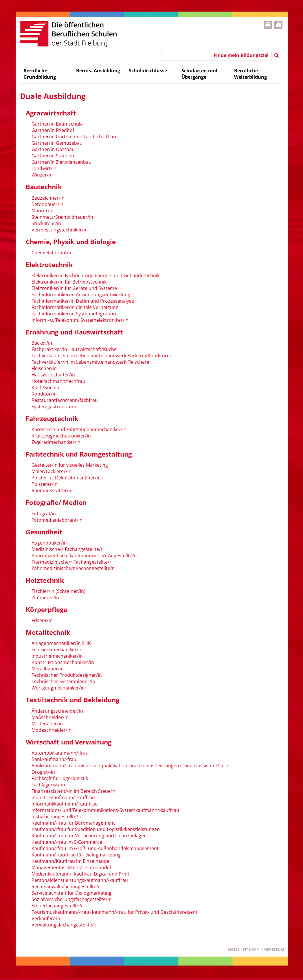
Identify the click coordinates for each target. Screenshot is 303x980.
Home (234, 949)
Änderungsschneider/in (57, 711)
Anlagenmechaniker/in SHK (61, 643)
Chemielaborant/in (52, 253)
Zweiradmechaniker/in (56, 442)
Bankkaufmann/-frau (54, 759)
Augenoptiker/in (49, 543)
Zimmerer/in (45, 597)
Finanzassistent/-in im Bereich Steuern (74, 791)
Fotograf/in (44, 514)
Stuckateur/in (46, 223)
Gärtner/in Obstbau (53, 149)
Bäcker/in (42, 343)
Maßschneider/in (50, 717)
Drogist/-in (43, 772)
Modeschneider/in (52, 730)
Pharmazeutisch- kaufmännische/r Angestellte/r (84, 556)
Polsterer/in (45, 484)
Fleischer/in (44, 368)
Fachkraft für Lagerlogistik (60, 778)
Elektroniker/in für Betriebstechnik (69, 282)
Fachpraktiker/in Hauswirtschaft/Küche (74, 349)
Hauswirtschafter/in (53, 375)
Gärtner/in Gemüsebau (57, 143)
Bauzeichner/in (48, 198)
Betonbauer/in (47, 204)
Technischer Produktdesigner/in (67, 675)
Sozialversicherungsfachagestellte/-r (71, 899)
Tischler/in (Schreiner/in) (58, 591)
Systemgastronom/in (55, 407)
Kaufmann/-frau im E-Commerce (67, 842)
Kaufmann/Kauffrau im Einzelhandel (71, 861)
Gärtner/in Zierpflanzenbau (61, 162)
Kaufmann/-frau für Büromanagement (73, 823)
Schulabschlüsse (148, 71)
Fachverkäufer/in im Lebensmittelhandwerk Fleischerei (91, 362)
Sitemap (251, 949)
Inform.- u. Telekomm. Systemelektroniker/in (80, 320)
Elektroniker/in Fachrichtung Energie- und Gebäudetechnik (96, 275)
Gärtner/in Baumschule (57, 124)
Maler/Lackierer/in (52, 471)
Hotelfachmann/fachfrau (58, 381)
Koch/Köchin (45, 387)
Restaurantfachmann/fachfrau (65, 400)
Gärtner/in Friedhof (53, 130)
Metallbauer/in (48, 669)
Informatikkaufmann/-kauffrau (65, 804)
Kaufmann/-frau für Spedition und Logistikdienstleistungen (96, 829)
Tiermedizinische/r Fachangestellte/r (71, 562)
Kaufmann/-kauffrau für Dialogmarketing (76, 855)
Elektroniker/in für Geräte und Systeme (74, 288)
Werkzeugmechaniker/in (58, 688)
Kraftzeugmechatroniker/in (61, 436)
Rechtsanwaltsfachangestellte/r (66, 887)
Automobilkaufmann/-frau (60, 753)
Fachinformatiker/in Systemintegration (74, 314)
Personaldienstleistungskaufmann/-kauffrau (80, 880)
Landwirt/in (44, 168)
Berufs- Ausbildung (98, 71)
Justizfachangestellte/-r (57, 817)
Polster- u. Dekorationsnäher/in (66, 478)
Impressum (273, 949)
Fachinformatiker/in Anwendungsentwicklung (81, 295)
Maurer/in (43, 211)
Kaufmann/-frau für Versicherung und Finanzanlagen (89, 836)
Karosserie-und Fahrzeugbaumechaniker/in (79, 429)
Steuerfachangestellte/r (57, 906)
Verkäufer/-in (46, 918)
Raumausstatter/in (52, 490)
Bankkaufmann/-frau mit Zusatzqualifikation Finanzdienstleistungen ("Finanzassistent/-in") (130, 766)
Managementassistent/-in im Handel (71, 867)
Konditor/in (44, 394)
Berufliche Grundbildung (40, 74)
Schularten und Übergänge (199, 74)
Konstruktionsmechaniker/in (63, 662)
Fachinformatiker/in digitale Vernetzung (75, 307)
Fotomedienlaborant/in (57, 520)
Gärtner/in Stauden (53, 156)
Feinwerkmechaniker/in (57, 650)
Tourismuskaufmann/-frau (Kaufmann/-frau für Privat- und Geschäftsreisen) (114, 912)
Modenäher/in (47, 724)
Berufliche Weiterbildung (250, 74)
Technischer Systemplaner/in (63, 681)
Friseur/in (42, 620)
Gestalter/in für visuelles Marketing (70, 465)
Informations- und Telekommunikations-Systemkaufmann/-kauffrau (105, 810)
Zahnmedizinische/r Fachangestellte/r (73, 568)
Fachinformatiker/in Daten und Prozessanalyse (83, 301)
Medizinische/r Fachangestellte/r (67, 549)
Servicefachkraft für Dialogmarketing (71, 893)
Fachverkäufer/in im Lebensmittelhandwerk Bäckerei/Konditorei (101, 356)
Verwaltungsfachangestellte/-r (64, 925)
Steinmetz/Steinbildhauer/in (62, 217)
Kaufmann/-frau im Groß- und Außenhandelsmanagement (95, 848)
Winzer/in (42, 175)
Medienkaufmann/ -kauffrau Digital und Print (80, 874)
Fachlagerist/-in (48, 785)
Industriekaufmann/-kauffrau (63, 797)
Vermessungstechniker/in (60, 230)
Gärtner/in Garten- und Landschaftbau (74, 137)
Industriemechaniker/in (57, 656)
